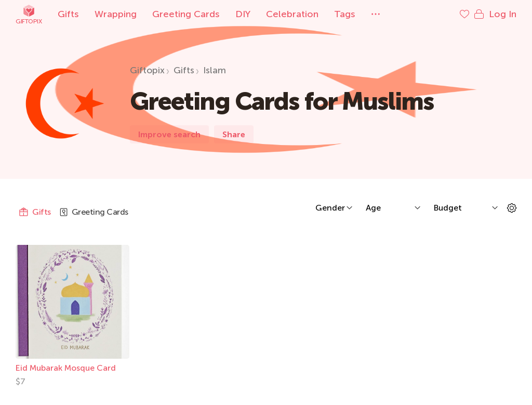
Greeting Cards (186, 14)
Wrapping (116, 14)
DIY (243, 14)
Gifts (68, 14)
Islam (215, 70)
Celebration (292, 14)
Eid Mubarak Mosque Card (66, 368)
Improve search (169, 134)
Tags (345, 14)
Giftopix (29, 14)
